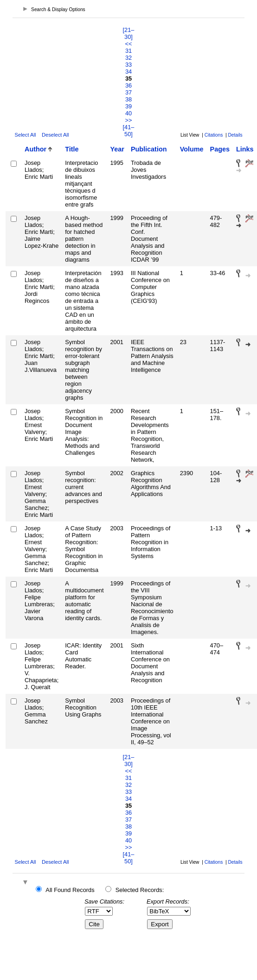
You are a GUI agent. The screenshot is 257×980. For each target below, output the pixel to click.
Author (35, 149)
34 (128, 72)
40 (128, 113)
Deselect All (55, 135)
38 (128, 99)
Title (72, 149)
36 (128, 85)
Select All (25, 135)
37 (128, 92)
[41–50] (129, 131)
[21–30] (129, 33)
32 (128, 58)
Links (245, 149)
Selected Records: (140, 890)
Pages (220, 149)
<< (129, 44)
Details (235, 135)
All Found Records (70, 890)
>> (129, 120)
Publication (149, 149)
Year (117, 149)
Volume (192, 149)
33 (128, 65)
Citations (214, 135)
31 (128, 51)
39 (128, 106)
